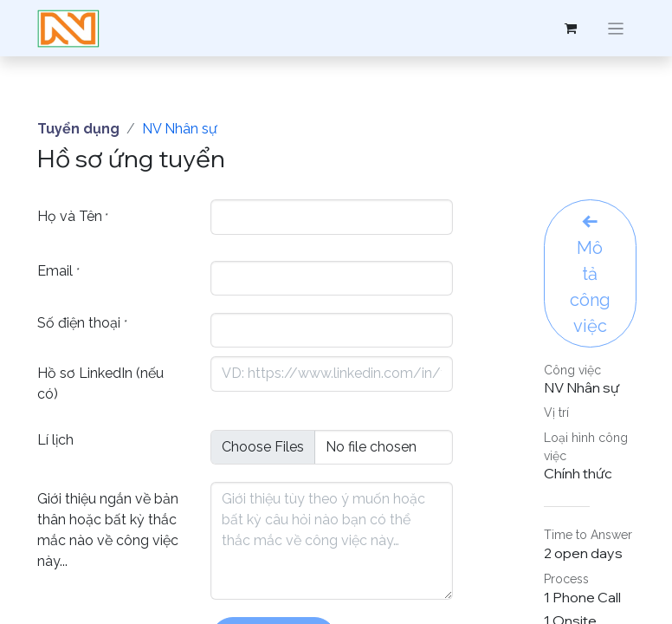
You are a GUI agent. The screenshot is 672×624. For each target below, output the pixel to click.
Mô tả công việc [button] (590, 275)
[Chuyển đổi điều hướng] (616, 28)
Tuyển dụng (78, 129)
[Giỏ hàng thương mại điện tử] (571, 29)
